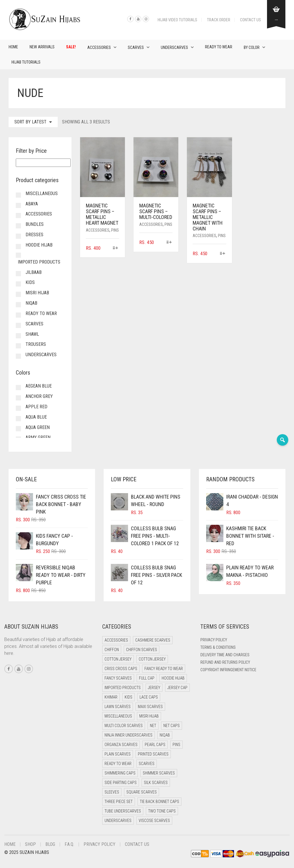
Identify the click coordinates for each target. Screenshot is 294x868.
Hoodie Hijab (39, 245)
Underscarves (174, 47)
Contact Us (251, 20)
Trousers (36, 344)
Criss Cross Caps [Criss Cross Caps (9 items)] (121, 669)
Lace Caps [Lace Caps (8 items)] (149, 697)
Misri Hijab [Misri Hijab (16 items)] (149, 716)
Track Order (219, 20)
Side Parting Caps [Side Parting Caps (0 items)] (121, 783)
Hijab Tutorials (26, 62)
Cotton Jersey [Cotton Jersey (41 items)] (118, 659)
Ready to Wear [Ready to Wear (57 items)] (118, 764)
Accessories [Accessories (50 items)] (116, 640)
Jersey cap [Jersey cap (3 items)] (177, 688)
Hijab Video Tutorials (177, 20)
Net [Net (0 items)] (153, 726)
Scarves (136, 47)
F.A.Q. (69, 844)
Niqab (31, 303)
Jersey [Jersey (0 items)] (154, 688)
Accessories (99, 47)
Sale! (71, 47)
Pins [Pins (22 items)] (176, 745)
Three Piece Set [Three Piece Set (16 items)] (119, 802)
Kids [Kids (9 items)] (128, 697)
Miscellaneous (42, 193)
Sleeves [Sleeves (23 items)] (112, 792)
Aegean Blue (39, 386)
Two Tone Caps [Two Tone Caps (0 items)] (162, 811)
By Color (252, 47)
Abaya (32, 204)
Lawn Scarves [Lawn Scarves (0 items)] (118, 707)
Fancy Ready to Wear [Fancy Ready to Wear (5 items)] (164, 669)
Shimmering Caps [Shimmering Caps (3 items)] (120, 773)
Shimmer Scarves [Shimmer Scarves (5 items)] (159, 773)
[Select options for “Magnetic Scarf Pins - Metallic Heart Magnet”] (116, 248)
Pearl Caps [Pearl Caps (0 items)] (155, 745)
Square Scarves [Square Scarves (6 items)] (142, 792)
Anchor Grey (39, 396)
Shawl (32, 334)
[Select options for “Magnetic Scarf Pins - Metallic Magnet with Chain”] (222, 254)
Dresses (34, 235)
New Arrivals (42, 47)
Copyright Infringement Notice (228, 670)
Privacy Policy (214, 640)
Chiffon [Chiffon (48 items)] (112, 650)
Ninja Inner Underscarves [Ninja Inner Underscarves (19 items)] (128, 735)
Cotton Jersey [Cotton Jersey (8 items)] (152, 659)
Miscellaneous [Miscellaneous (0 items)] (118, 716)
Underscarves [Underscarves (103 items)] (118, 821)
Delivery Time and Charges (225, 655)
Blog (50, 844)
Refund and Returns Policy (225, 662)
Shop (30, 844)
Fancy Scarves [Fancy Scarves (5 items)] (118, 678)
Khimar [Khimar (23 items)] (111, 697)
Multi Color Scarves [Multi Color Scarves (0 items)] (124, 726)
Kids (30, 282)
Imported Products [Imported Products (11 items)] (123, 688)
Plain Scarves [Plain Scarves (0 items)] (118, 754)
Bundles (35, 224)
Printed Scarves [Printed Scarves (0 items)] (153, 754)
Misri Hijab (37, 293)
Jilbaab (34, 272)
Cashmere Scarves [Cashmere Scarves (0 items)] (153, 640)
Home (13, 47)
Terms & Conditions (218, 647)
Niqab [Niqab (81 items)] (165, 735)
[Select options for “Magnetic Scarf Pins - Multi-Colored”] (169, 243)
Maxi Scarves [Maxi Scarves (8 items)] (150, 707)
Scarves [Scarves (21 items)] (147, 764)
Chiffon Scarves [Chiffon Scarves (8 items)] (142, 650)
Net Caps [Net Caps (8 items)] (172, 726)
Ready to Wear (219, 47)
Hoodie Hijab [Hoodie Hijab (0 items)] (173, 678)
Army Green (38, 437)
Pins (115, 230)
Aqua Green (38, 427)
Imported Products (39, 262)
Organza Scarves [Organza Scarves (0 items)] (121, 745)
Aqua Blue (36, 417)
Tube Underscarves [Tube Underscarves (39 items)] (123, 811)
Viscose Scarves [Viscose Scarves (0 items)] (154, 821)
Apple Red (36, 407)
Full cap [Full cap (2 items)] (147, 678)
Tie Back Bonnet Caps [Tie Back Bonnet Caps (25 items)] (159, 802)
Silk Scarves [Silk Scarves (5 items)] (156, 783)
